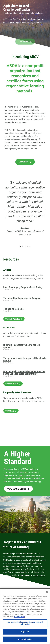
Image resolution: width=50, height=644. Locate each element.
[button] (4, 209)
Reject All (25, 632)
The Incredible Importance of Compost (22, 298)
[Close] (47, 592)
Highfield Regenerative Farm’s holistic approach (22, 346)
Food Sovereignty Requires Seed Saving (23, 287)
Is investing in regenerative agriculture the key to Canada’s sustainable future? (24, 373)
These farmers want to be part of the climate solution (25, 359)
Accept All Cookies (25, 639)
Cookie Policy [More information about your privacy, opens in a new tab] (19, 617)
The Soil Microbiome (13, 309)
